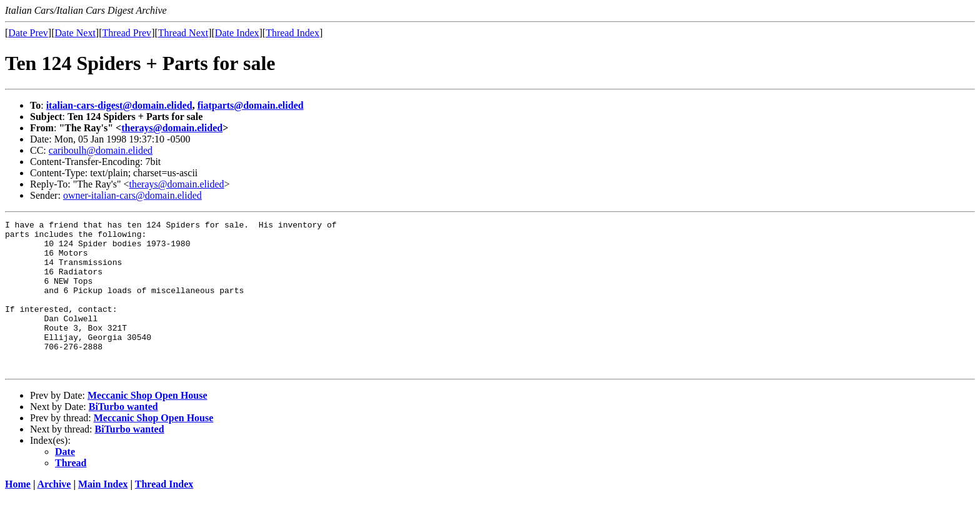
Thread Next (183, 33)
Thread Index (292, 33)
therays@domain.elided (172, 128)
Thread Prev (127, 33)
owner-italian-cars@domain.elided (132, 195)
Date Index (237, 33)
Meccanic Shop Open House (147, 425)
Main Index (103, 514)
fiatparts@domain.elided (251, 105)
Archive (54, 514)
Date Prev (28, 33)
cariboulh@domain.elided (101, 150)
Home (18, 514)
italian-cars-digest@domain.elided (119, 105)
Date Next (75, 33)
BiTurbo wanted (123, 437)
